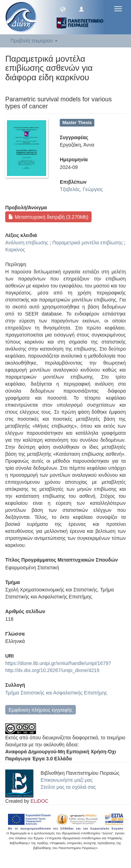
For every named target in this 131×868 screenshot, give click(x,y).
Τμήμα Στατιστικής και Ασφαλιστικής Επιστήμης (56, 693)
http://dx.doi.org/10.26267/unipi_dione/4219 (52, 670)
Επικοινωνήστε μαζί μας (67, 780)
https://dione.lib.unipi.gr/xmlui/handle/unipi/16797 (58, 663)
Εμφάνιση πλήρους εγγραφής (40, 710)
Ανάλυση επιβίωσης (27, 243)
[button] (63, 9)
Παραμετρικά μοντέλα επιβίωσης (88, 243)
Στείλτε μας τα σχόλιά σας (68, 787)
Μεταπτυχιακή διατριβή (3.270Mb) (48, 217)
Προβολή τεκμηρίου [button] (34, 41)
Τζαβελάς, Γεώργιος (81, 189)
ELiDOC (39, 801)
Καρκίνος (15, 250)
